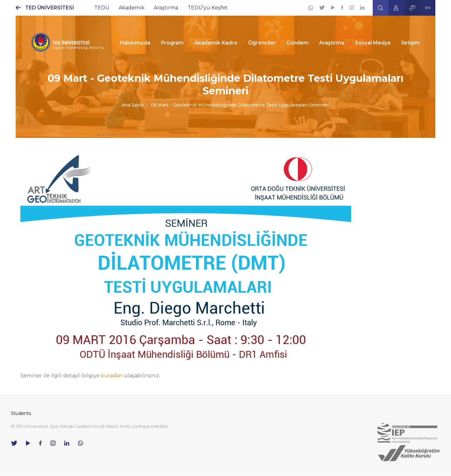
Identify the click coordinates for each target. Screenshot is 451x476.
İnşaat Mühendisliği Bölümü (78, 47)
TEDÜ (102, 8)
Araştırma (166, 8)
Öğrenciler (262, 43)
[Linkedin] (362, 8)
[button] (381, 8)
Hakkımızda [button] (135, 43)
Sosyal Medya (373, 43)
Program (172, 43)
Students (21, 413)
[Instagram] (352, 8)
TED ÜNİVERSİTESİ (49, 8)
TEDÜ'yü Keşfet (208, 8)
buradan (112, 376)
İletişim (410, 43)
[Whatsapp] (311, 8)
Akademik (132, 8)
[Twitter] (322, 8)
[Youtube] (333, 8)
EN (428, 8)
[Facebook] (342, 8)
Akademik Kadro (216, 43)
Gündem (298, 43)
